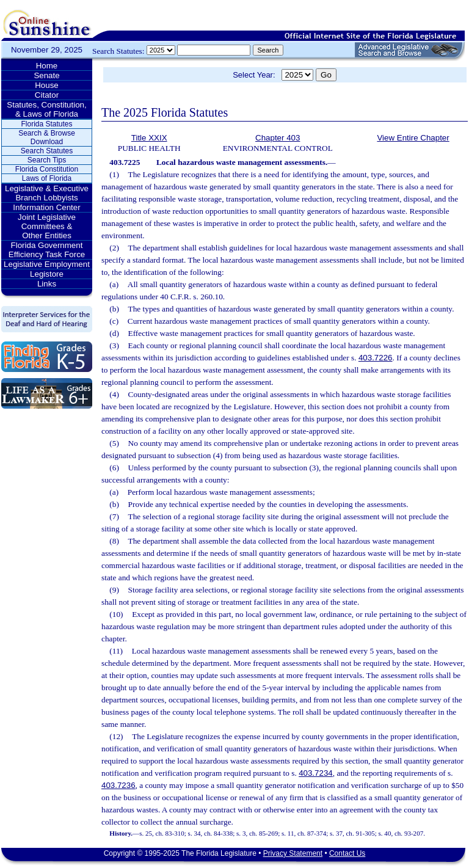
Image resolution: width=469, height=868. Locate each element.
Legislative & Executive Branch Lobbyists (47, 193)
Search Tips (47, 160)
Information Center (46, 207)
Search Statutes (47, 151)
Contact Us (347, 853)
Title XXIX (149, 138)
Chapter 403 (278, 138)
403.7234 (316, 773)
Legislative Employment (47, 264)
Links (47, 284)
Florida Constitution (47, 169)
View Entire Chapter (413, 138)
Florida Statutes (46, 124)
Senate (46, 75)
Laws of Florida (47, 178)
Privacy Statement (293, 853)
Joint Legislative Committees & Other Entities (47, 226)
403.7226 (376, 358)
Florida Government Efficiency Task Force (47, 250)
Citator (47, 95)
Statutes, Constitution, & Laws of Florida (46, 109)
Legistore (47, 274)
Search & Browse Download (47, 137)
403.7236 (118, 785)
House (47, 85)
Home (47, 66)
